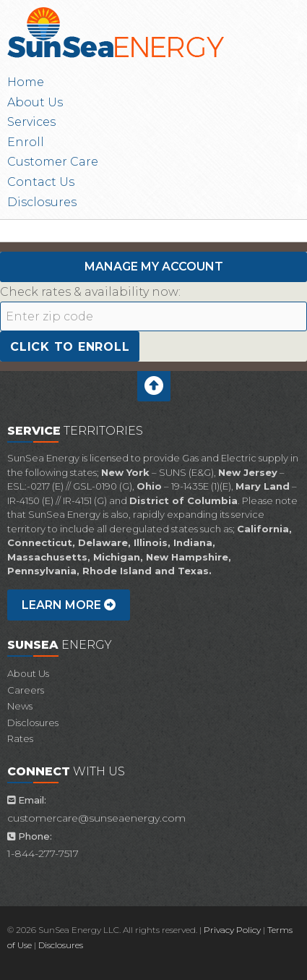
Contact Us (41, 182)
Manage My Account (154, 267)
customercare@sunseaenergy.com (96, 818)
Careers (26, 690)
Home (26, 82)
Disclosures (42, 202)
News (20, 706)
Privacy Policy (232, 930)
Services (31, 122)
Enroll (26, 142)
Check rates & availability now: (90, 292)
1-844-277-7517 (43, 853)
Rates (20, 738)
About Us (35, 102)
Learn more (69, 605)
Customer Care (53, 162)
